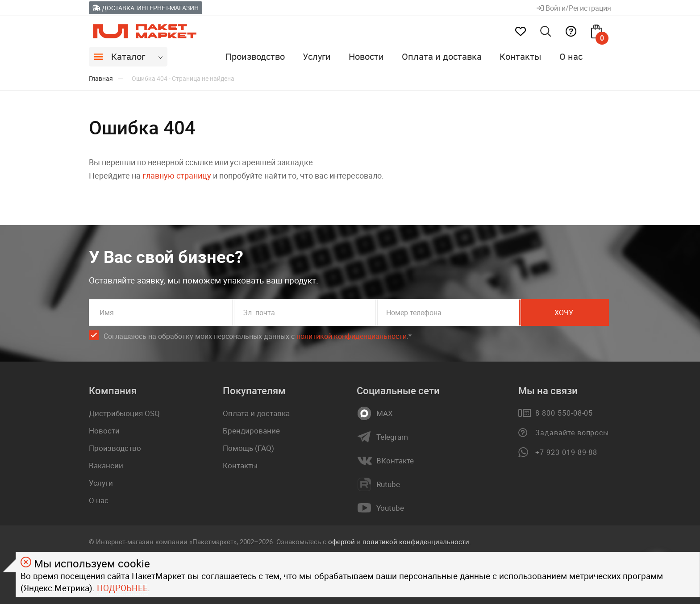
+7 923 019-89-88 (566, 452)
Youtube (390, 508)
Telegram (392, 437)
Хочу (571, 312)
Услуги (317, 56)
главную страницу (177, 175)
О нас (571, 56)
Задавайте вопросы (572, 433)
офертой (342, 542)
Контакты (521, 56)
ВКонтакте (395, 461)
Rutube (388, 484)
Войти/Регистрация (574, 8)
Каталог (128, 56)
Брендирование (251, 431)
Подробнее (122, 588)
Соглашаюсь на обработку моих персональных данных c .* (258, 336)
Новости (366, 56)
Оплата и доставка (442, 56)
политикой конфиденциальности (352, 336)
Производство (255, 56)
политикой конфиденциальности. (417, 542)
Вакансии (106, 465)
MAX (385, 413)
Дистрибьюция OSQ (124, 413)
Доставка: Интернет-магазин (146, 8)
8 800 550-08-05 (564, 413)
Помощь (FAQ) (248, 448)
